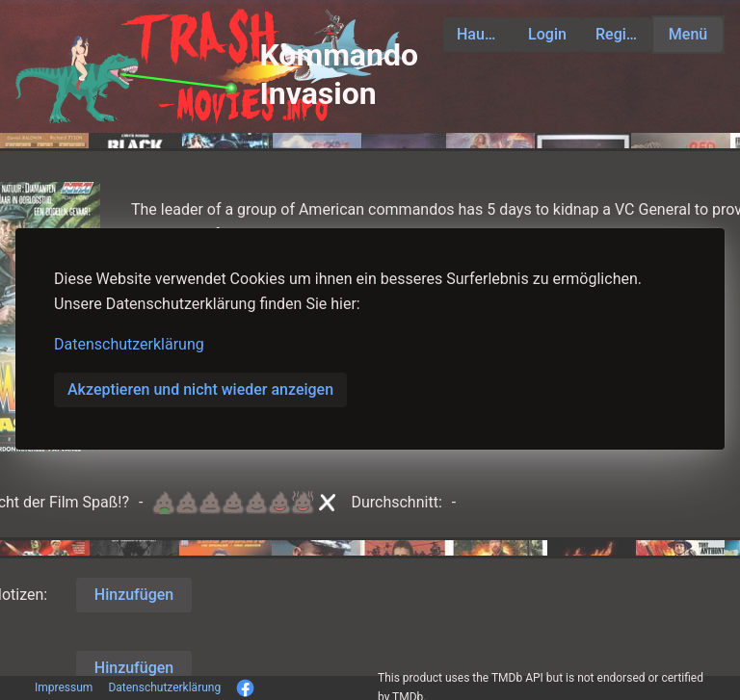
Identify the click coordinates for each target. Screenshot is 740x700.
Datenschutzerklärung (129, 344)
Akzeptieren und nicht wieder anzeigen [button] (200, 389)
